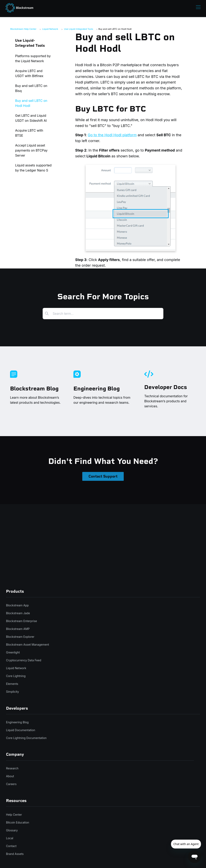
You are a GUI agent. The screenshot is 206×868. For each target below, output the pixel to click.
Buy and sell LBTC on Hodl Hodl (115, 29)
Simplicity (12, 692)
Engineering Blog (17, 722)
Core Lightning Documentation (26, 738)
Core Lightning (16, 676)
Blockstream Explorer (20, 637)
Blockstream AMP (18, 629)
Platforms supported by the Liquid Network (33, 58)
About (10, 776)
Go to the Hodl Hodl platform (112, 135)
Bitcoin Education (18, 822)
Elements (12, 684)
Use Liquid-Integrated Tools (79, 29)
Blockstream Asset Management (28, 645)
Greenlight (13, 652)
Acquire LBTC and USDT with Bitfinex (29, 73)
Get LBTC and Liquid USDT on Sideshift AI (31, 118)
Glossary (12, 830)
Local (10, 838)
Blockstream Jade (18, 613)
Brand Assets (15, 854)
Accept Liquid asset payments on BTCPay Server (31, 150)
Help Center (14, 815)
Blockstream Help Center (23, 29)
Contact (11, 846)
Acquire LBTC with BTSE (29, 133)
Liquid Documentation (21, 730)
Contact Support (103, 476)
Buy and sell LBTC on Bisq (31, 88)
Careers (11, 784)
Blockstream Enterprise (22, 621)
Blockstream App (17, 605)
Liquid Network (50, 29)
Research (12, 768)
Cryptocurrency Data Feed (24, 660)
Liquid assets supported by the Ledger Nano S (33, 168)
